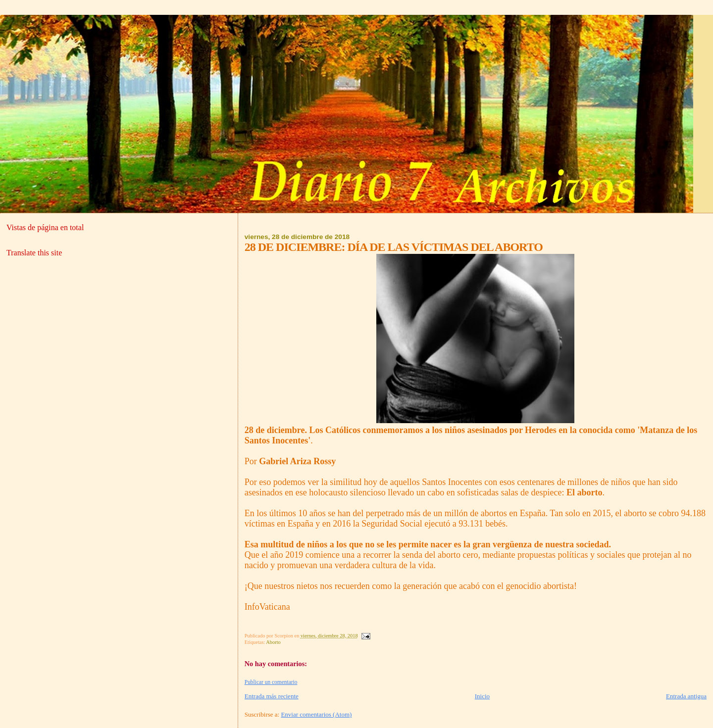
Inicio (482, 696)
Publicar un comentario (271, 682)
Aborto (273, 642)
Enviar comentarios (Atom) (316, 714)
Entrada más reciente (272, 696)
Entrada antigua (686, 696)
